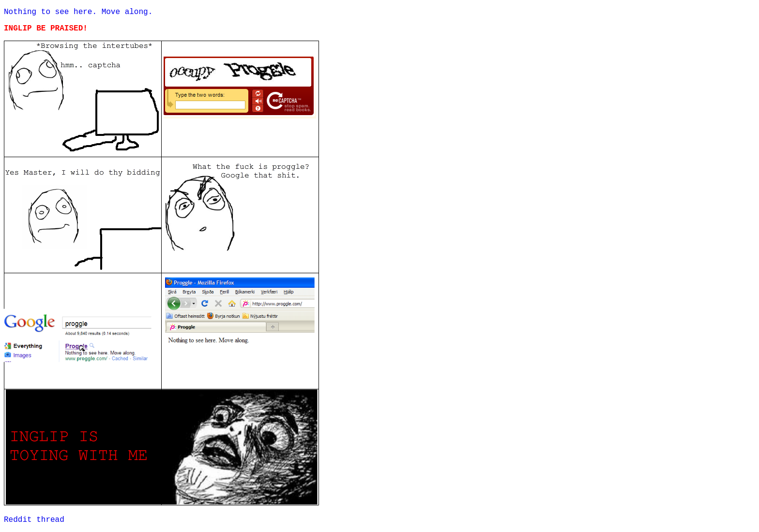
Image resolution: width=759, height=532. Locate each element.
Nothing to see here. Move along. (78, 12)
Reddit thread (34, 520)
